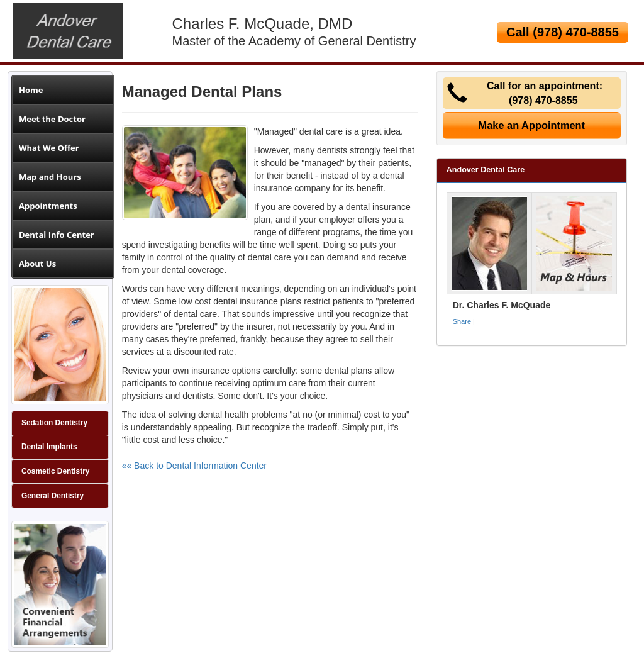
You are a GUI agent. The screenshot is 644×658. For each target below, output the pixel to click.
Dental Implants (49, 447)
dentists (332, 150)
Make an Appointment (532, 125)
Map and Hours (50, 177)
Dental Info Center (57, 235)
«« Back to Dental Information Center (194, 466)
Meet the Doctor (52, 119)
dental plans (348, 371)
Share (462, 321)
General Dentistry (53, 496)
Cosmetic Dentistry (55, 471)
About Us (37, 264)
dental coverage (193, 270)
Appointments (48, 206)
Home (31, 90)
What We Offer (49, 148)
